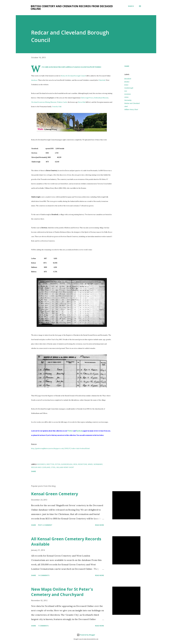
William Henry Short (131, 109)
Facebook (79, 431)
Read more (100, 525)
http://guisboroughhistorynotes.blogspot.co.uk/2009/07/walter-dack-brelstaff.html (60, 448)
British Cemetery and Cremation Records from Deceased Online (72, 7)
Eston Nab (82, 102)
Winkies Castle (62, 102)
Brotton (127, 82)
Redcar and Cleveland (132, 103)
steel (126, 106)
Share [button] (127, 66)
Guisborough (129, 88)
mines (126, 97)
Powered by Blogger (86, 635)
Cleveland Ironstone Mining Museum (44, 102)
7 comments (43, 626)
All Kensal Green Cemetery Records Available (66, 541)
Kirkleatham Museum (101, 98)
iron (126, 91)
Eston (126, 85)
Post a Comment (45, 525)
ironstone (128, 94)
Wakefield (102, 80)
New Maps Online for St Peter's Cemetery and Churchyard (62, 592)
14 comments (44, 575)
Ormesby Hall (57, 107)
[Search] (131, 6)
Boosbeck (128, 79)
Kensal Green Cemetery (55, 494)
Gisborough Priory (87, 98)
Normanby (128, 100)
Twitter (70, 431)
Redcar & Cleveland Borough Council (73, 76)
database (34, 80)
